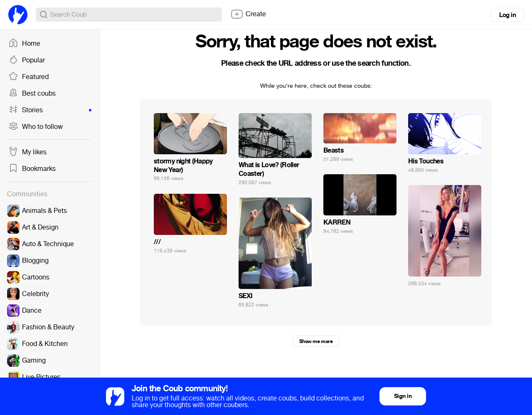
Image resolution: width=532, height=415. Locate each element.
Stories (50, 110)
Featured (28, 77)
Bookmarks (32, 169)
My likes (27, 152)
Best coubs (32, 94)
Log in (507, 15)
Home (24, 44)
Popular (27, 60)
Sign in (403, 396)
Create (248, 14)
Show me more (316, 341)
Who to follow (36, 127)
